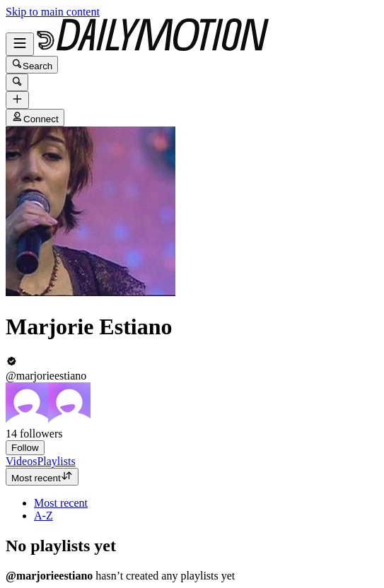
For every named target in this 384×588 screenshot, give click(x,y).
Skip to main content (53, 12)
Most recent (42, 477)
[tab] (21, 461)
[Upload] (17, 100)
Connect (35, 118)
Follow (25, 448)
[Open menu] (20, 44)
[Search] (17, 82)
